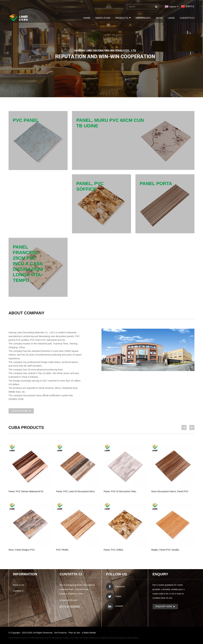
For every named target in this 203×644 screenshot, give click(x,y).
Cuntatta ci (187, 18)
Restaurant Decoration (127, 638)
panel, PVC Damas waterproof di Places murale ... (26, 492)
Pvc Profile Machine (34, 638)
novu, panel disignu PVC (22, 550)
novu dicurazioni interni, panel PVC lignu (170, 492)
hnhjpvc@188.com (68, 600)
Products (123, 18)
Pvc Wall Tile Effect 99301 (83, 638)
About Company (26, 313)
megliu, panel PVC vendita (165, 550)
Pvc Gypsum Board (106, 638)
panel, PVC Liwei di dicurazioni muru (75, 491)
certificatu (143, 18)
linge (171, 18)
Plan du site (75, 633)
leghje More (20, 411)
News (159, 18)
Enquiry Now (164, 606)
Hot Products (61, 633)
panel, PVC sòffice (114, 550)
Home (87, 18)
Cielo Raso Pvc (16, 638)
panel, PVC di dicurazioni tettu (120, 491)
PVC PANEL (63, 550)
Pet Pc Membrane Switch (57, 638)
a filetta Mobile (89, 633)
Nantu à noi (103, 18)
